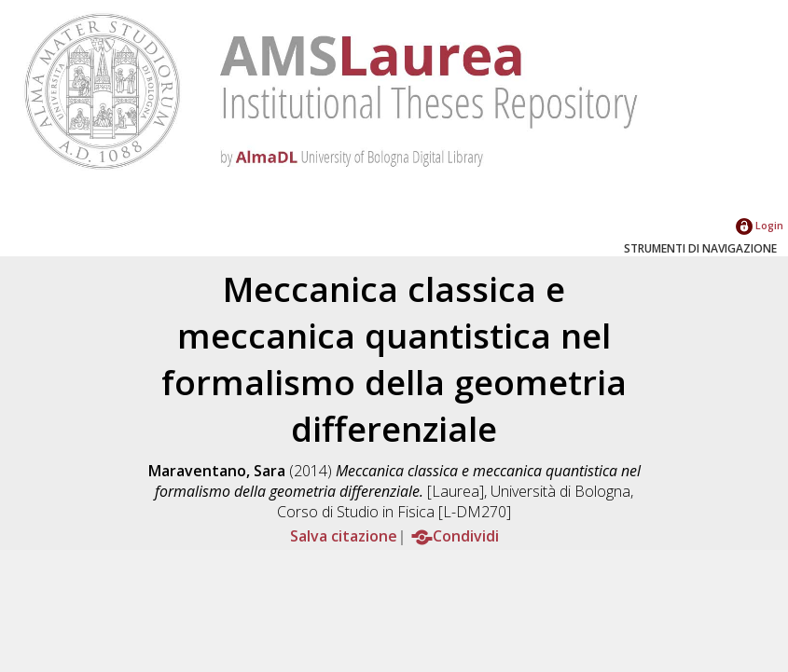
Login (760, 225)
